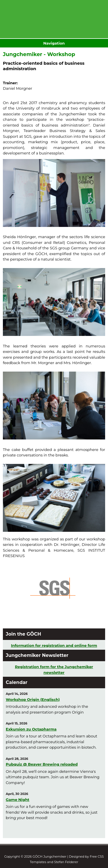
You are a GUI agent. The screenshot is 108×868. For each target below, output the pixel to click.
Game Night (18, 800)
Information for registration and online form (54, 645)
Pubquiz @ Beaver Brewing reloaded (42, 764)
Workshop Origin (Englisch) (33, 699)
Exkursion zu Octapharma (31, 729)
